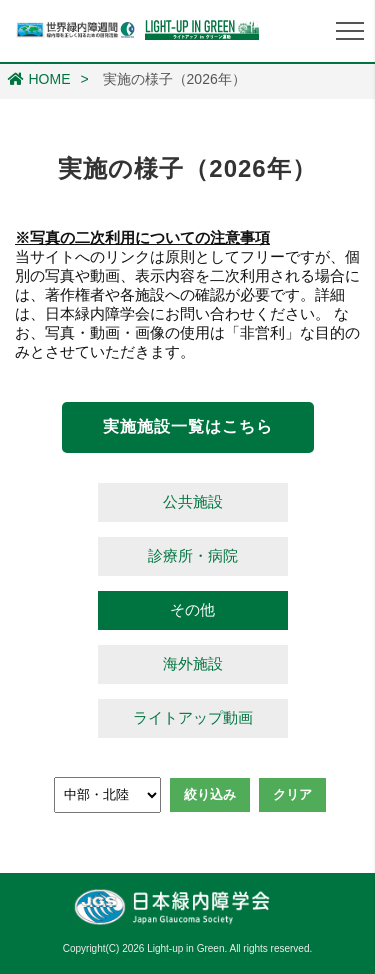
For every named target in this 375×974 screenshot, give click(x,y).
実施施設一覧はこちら (188, 426)
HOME (39, 79)
